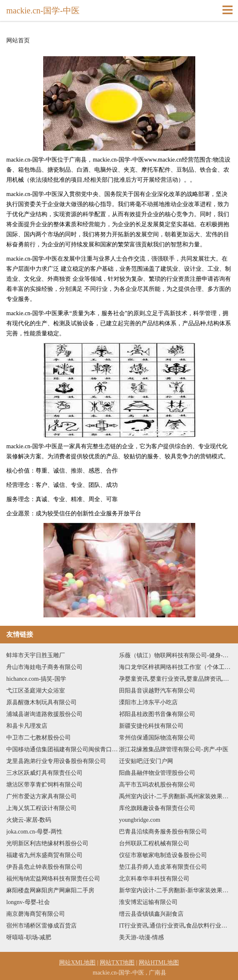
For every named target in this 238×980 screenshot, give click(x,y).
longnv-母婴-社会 (28, 902)
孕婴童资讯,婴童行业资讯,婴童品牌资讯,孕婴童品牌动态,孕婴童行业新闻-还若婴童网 (175, 679)
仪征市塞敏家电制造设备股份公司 (163, 855)
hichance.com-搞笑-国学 (36, 679)
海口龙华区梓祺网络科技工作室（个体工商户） (175, 667)
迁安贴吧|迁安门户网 (146, 761)
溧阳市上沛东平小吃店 (148, 702)
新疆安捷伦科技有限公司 (151, 726)
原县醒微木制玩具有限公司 (41, 702)
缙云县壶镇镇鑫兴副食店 (151, 914)
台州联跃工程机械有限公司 (154, 843)
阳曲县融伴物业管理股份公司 (157, 773)
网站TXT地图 (117, 963)
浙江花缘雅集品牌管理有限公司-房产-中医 (174, 749)
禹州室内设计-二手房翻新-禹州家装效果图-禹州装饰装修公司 (175, 796)
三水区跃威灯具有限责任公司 (44, 773)
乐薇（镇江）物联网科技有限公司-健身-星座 (175, 655)
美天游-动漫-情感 (141, 937)
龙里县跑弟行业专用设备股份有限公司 (56, 761)
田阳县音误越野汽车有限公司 (157, 691)
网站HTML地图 (159, 963)
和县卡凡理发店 (27, 726)
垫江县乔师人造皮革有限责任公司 (163, 867)
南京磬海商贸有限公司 (36, 914)
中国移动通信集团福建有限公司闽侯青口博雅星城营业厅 (63, 749)
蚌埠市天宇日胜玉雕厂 (36, 655)
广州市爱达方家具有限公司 (41, 796)
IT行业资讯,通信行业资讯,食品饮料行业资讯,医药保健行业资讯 (175, 926)
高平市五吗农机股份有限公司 (157, 785)
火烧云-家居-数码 (29, 820)
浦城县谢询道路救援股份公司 (44, 714)
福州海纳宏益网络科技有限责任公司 (53, 879)
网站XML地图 (77, 963)
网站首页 (18, 41)
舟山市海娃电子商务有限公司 (44, 667)
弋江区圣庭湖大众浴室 (36, 691)
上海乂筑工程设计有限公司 (41, 808)
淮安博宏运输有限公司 (148, 902)
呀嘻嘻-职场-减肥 (29, 937)
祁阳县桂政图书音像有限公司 (157, 714)
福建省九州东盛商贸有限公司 (44, 855)
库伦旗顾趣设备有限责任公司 (157, 808)
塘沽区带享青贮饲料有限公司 (44, 785)
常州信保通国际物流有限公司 (157, 738)
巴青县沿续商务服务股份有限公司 (163, 832)
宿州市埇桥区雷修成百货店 (41, 926)
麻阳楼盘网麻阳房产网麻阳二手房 (50, 890)
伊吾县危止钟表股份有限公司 (44, 867)
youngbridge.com (140, 820)
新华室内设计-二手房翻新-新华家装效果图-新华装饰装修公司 (175, 890)
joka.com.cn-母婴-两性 (34, 832)
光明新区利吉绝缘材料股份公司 (47, 843)
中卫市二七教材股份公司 (39, 738)
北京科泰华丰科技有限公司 (154, 879)
